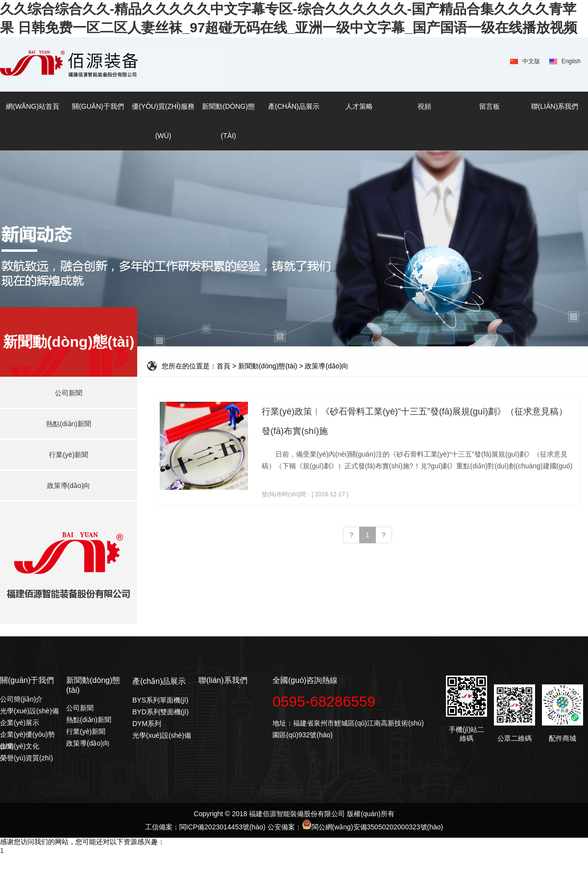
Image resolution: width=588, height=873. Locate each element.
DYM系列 (147, 724)
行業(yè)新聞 (86, 731)
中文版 (531, 61)
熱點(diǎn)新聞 (89, 720)
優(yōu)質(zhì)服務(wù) (163, 121)
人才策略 (359, 106)
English (571, 61)
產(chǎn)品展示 (294, 106)
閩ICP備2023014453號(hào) (222, 827)
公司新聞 (80, 708)
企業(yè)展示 (20, 723)
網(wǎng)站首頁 (33, 106)
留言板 (490, 106)
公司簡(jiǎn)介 (21, 699)
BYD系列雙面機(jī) (160, 712)
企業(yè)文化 (20, 746)
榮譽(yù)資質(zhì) (26, 758)
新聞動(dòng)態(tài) (228, 121)
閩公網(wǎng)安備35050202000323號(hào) (373, 827)
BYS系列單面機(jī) (160, 700)
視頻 (424, 106)
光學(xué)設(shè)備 (29, 711)
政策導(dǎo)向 (88, 743)
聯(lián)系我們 (555, 106)
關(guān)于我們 (98, 106)
